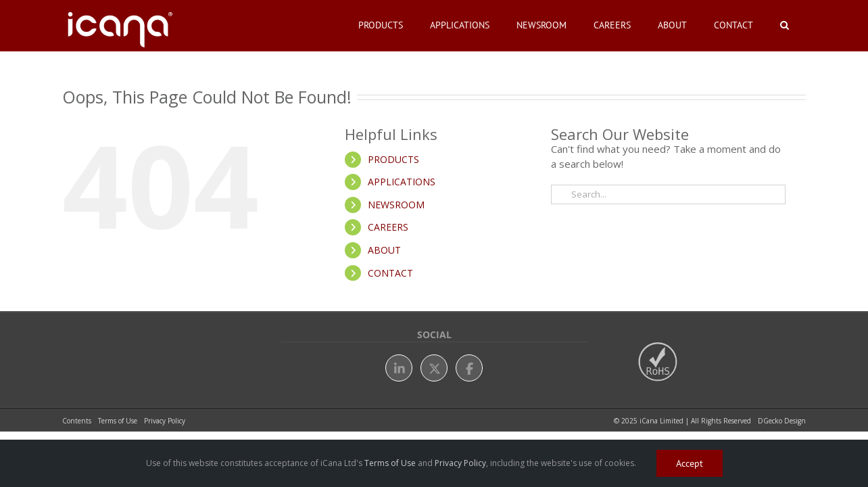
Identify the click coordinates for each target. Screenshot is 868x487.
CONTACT (390, 273)
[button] (791, 25)
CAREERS (388, 227)
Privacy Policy (165, 421)
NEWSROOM (396, 205)
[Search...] (668, 194)
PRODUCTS (393, 159)
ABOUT (384, 250)
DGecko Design (782, 421)
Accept (690, 463)
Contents (77, 421)
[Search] (561, 194)
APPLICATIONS (402, 182)
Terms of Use (118, 421)
